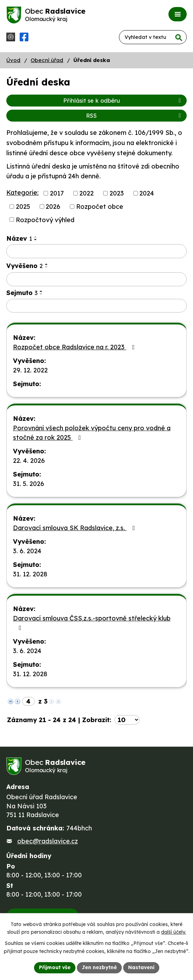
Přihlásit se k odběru (123, 101)
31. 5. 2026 (29, 484)
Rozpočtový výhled (45, 220)
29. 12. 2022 (30, 370)
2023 (117, 193)
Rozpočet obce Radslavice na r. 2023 (75, 347)
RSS (135, 116)
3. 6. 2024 (27, 551)
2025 (23, 207)
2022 (86, 193)
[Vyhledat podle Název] (96, 251)
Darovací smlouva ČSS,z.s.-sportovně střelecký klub (92, 623)
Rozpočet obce (100, 207)
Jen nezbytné (99, 967)
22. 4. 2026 (29, 461)
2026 (53, 207)
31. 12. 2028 (30, 574)
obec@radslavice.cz (48, 841)
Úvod (13, 60)
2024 (147, 193)
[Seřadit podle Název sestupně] (36, 240)
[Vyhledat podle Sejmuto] (96, 306)
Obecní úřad (47, 60)
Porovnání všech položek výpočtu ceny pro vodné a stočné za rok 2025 (92, 433)
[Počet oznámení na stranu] (127, 720)
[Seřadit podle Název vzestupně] (36, 237)
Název (19, 238)
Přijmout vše (55, 967)
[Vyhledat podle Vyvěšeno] (96, 279)
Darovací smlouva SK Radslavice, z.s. (75, 528)
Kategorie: (22, 193)
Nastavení (141, 967)
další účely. (174, 932)
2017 (57, 193)
